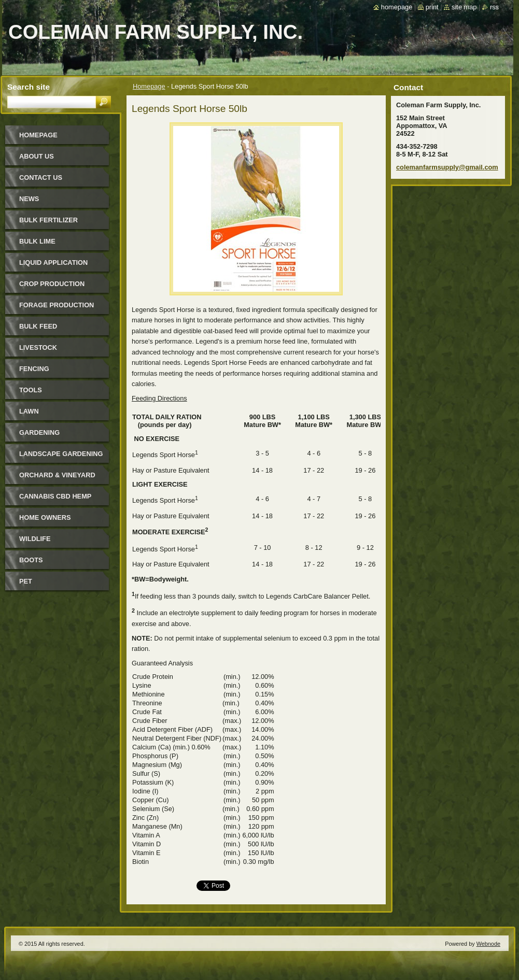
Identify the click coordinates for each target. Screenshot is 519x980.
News (29, 199)
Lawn (29, 411)
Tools (31, 390)
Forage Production (57, 305)
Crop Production (52, 284)
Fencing (34, 369)
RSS (494, 7)
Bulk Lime (37, 241)
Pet (26, 581)
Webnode (488, 944)
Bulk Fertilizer (48, 220)
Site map (464, 7)
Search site (29, 87)
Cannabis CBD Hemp (55, 496)
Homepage (149, 86)
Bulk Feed (38, 326)
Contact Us (41, 177)
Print (432, 7)
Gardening (39, 432)
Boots (31, 560)
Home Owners (45, 517)
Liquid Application (53, 262)
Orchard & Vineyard (57, 475)
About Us (37, 156)
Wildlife (35, 539)
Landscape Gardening (61, 454)
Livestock (38, 347)
